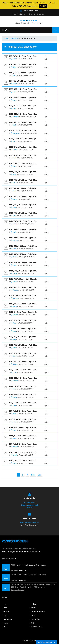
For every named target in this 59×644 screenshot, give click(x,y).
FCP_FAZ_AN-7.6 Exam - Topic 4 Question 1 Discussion (29, 419)
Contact (33, 608)
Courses (5, 623)
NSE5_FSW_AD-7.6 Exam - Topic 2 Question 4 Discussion (30, 180)
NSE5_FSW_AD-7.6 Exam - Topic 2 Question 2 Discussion (30, 262)
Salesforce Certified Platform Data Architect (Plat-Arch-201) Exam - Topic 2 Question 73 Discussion (33, 586)
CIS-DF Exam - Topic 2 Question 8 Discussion (29, 565)
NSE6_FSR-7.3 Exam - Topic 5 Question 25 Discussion (29, 428)
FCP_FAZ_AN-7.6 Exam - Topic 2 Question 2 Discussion (29, 403)
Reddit (36, 505)
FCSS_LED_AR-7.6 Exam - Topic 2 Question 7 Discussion (29, 139)
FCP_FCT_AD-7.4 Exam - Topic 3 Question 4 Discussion (29, 353)
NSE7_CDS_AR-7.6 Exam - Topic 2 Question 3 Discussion (30, 452)
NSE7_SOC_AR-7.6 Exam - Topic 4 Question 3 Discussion (30, 205)
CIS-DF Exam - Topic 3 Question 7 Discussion (29, 575)
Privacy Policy (7, 619)
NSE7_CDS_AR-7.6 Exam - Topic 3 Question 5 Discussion (30, 461)
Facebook (27, 502)
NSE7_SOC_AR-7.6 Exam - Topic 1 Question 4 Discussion (30, 122)
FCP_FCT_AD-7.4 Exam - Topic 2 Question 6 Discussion (29, 106)
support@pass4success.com (29, 522)
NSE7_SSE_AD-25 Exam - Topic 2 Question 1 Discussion (29, 246)
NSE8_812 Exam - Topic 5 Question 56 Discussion (27, 436)
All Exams (33, 604)
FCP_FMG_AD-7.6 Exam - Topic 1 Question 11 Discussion (30, 337)
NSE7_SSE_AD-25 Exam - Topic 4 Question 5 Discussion (29, 304)
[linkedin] (35, 14)
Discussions (14, 39)
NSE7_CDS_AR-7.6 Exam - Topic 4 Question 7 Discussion (30, 164)
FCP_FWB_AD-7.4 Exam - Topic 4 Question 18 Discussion (30, 81)
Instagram (30, 505)
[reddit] (40, 14)
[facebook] (29, 14)
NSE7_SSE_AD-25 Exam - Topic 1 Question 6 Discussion (29, 230)
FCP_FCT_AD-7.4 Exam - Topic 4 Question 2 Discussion (29, 131)
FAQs (32, 623)
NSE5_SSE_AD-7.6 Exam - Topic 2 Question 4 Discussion (29, 378)
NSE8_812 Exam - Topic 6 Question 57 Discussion (27, 312)
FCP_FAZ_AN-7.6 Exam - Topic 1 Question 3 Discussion (29, 370)
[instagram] (37, 14)
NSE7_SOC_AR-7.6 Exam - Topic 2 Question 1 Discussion (30, 362)
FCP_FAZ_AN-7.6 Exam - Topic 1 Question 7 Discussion (29, 296)
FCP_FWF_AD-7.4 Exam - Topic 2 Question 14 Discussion (30, 329)
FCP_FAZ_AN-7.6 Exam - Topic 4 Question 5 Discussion (29, 411)
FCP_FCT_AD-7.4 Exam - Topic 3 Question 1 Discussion (29, 155)
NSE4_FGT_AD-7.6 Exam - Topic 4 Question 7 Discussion (29, 221)
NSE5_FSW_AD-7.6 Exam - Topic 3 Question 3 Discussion (30, 172)
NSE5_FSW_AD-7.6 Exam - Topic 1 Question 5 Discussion (30, 213)
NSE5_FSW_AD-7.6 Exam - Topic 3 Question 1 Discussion (30, 345)
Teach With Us (35, 619)
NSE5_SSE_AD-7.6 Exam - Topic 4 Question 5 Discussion (29, 395)
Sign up (22, 14)
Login (14, 14)
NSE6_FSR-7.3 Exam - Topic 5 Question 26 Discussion (29, 279)
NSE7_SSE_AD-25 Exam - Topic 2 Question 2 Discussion (29, 73)
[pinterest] (43, 14)
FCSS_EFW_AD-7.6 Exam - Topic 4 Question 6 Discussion (30, 147)
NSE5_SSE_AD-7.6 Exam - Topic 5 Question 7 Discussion (29, 114)
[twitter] (32, 14)
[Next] (33, 475)
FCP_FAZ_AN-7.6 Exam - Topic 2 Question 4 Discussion (29, 444)
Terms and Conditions (37, 612)
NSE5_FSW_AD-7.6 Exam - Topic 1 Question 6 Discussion (30, 271)
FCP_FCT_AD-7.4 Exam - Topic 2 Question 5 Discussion (29, 320)
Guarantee (6, 612)
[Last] (40, 475)
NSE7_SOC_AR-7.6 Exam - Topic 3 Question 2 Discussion (30, 197)
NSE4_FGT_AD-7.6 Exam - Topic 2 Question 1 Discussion (29, 386)
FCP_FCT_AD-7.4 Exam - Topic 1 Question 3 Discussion (29, 56)
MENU (5, 30)
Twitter (33, 502)
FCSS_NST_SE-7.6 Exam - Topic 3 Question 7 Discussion (29, 89)
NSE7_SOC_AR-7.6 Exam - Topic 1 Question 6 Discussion (30, 287)
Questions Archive (36, 627)
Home (6, 39)
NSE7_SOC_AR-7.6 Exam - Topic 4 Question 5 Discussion (30, 64)
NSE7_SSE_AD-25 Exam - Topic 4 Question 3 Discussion (29, 98)
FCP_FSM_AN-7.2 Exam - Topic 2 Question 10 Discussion (30, 188)
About (4, 608)
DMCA (5, 627)
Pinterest (30, 508)
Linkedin (23, 505)
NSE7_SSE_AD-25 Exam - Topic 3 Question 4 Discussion (29, 254)
